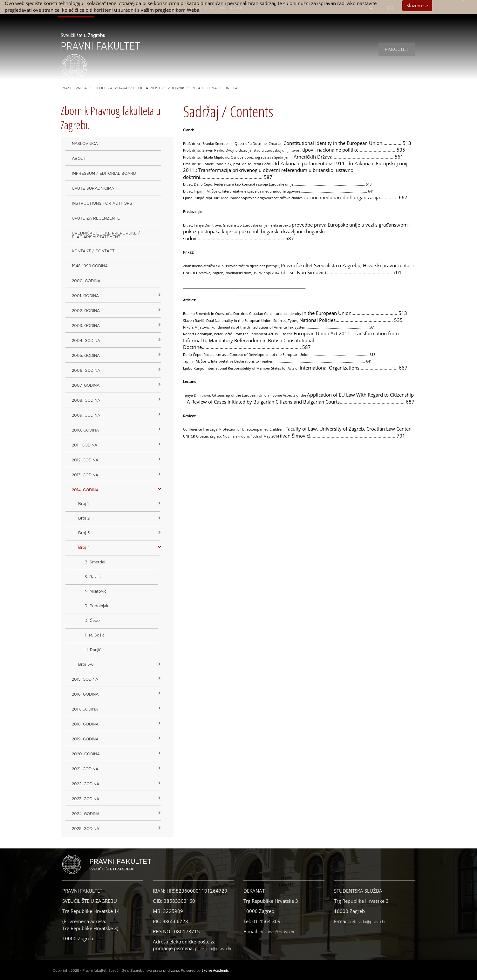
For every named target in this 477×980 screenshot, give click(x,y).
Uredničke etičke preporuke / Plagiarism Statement (106, 235)
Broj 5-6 (86, 664)
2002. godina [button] (86, 311)
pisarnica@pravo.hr (213, 949)
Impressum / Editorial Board (104, 174)
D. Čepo (92, 621)
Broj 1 (83, 504)
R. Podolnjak (96, 606)
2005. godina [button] (86, 356)
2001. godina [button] (85, 296)
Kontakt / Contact (93, 251)
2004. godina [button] (86, 341)
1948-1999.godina (90, 266)
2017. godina (85, 709)
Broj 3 (84, 533)
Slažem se (417, 5)
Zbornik (176, 88)
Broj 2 (84, 518)
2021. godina (85, 769)
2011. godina (85, 445)
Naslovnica (75, 88)
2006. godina (86, 371)
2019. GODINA (85, 739)
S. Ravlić (93, 577)
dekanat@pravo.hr (277, 932)
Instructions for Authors (102, 203)
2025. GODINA (85, 829)
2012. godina (85, 460)
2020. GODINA (86, 754)
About (79, 159)
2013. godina (85, 475)
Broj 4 (231, 88)
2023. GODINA (85, 799)
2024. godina (86, 814)
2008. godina (86, 400)
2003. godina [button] (86, 326)
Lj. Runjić (93, 650)
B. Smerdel (95, 562)
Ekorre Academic (215, 970)
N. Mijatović (95, 591)
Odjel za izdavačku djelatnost (127, 88)
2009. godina (86, 415)
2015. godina (85, 679)
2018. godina (85, 724)
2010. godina (85, 430)
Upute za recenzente (96, 218)
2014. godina (204, 88)
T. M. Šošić (95, 635)
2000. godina (86, 281)
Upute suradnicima (93, 188)
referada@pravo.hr (368, 922)
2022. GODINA (85, 784)
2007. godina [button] (86, 385)
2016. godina (85, 694)
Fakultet (397, 50)
